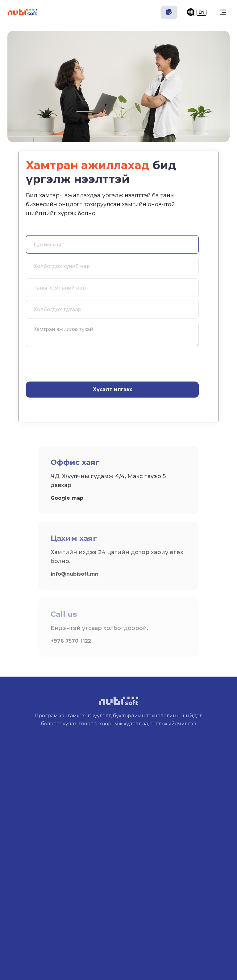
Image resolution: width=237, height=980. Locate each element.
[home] (23, 12)
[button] (223, 12)
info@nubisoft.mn (75, 574)
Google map (67, 498)
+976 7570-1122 (71, 641)
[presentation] (73, 364)
